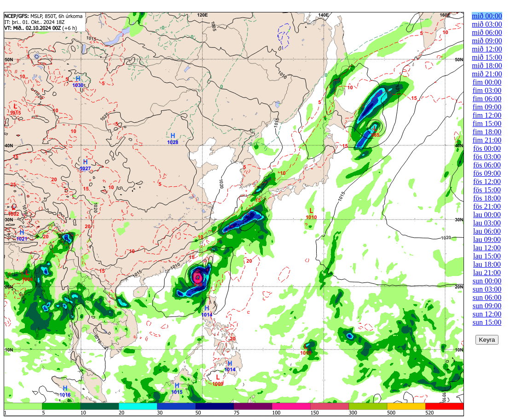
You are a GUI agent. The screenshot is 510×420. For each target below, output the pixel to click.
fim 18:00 (487, 132)
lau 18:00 (487, 264)
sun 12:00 (487, 314)
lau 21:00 (487, 273)
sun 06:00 (487, 297)
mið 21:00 (487, 74)
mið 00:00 (487, 16)
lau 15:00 (487, 256)
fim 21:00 (487, 140)
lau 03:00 (487, 223)
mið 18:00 (487, 66)
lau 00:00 (487, 215)
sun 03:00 (487, 289)
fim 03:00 (487, 90)
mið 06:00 (487, 32)
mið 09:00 (487, 41)
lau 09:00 (487, 239)
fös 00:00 (487, 148)
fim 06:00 (487, 99)
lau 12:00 (487, 248)
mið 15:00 (487, 57)
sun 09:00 (487, 306)
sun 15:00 (487, 322)
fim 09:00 (487, 107)
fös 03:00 (487, 157)
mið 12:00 (487, 49)
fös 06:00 (487, 165)
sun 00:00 (487, 281)
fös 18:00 (487, 198)
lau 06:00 (487, 231)
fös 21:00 (487, 206)
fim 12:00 (487, 115)
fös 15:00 (487, 190)
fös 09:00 (487, 173)
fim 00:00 (487, 82)
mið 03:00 (487, 24)
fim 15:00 (487, 124)
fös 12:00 (487, 181)
